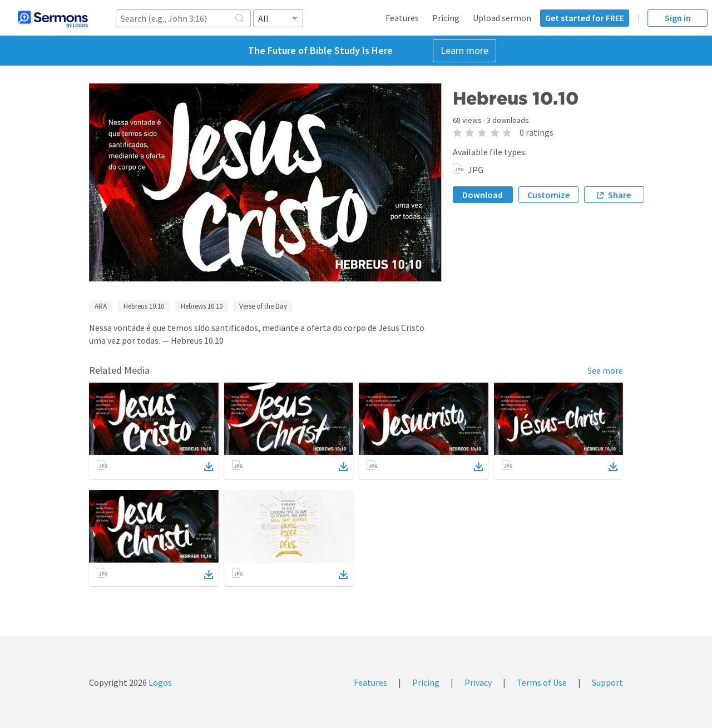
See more (605, 370)
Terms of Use (542, 682)
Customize (548, 195)
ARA (101, 306)
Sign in (678, 18)
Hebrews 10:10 (202, 306)
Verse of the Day (263, 306)
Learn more (464, 50)
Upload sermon (502, 18)
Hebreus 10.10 (144, 306)
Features (402, 18)
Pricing (446, 18)
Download (483, 195)
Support (607, 682)
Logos (159, 682)
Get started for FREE (585, 18)
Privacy (478, 682)
